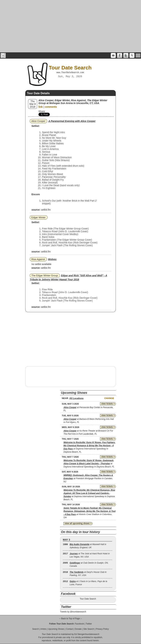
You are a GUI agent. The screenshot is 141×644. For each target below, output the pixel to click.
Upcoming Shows (56, 629)
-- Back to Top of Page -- (70, 619)
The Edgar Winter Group (45, 276)
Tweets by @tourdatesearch (73, 612)
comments (51, 107)
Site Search (89, 629)
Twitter (89, 624)
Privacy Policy (102, 629)
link (41, 107)
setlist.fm (46, 210)
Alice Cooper (38, 121)
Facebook (79, 624)
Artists (43, 629)
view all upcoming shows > (78, 523)
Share (42, 111)
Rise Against (38, 259)
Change (109, 398)
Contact (70, 629)
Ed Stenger (80, 634)
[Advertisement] (70, 26)
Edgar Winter (38, 217)
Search (36, 629)
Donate (78, 629)
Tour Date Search (88, 599)
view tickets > (108, 404)
